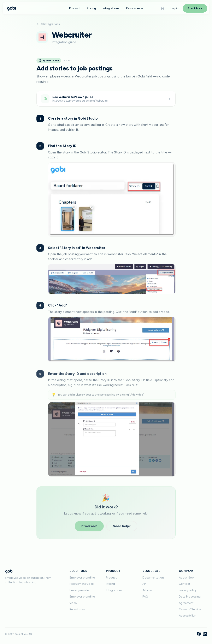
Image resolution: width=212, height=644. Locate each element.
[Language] (163, 8)
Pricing (91, 8)
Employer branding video (82, 600)
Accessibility (187, 616)
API (144, 584)
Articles (147, 590)
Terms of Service (190, 609)
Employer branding (82, 578)
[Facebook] (199, 634)
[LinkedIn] (205, 634)
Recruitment (78, 609)
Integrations (111, 8)
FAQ (145, 597)
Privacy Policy (188, 590)
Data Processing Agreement (190, 600)
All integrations (48, 24)
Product (75, 8)
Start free (195, 8)
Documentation (153, 578)
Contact (185, 584)
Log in (174, 8)
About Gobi (187, 578)
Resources (134, 8)
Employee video (80, 590)
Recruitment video (82, 584)
